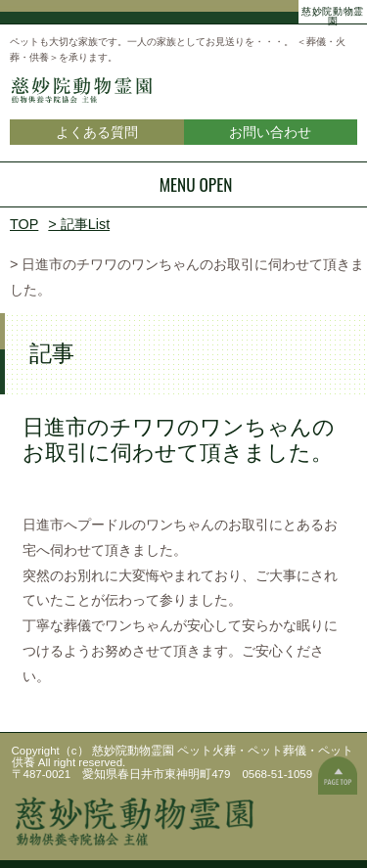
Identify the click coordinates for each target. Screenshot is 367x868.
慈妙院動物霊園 (332, 13)
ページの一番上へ (338, 775)
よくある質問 (97, 132)
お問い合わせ (270, 132)
